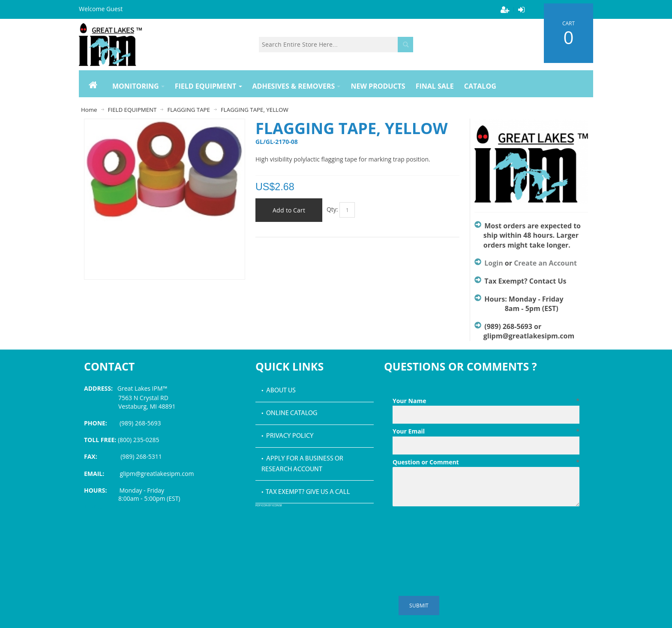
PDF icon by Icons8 (269, 506)
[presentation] (458, 531)
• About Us (279, 391)
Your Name (486, 401)
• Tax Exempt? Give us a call (306, 492)
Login (493, 263)
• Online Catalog (289, 413)
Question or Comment (486, 462)
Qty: (332, 209)
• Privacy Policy (288, 436)
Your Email (486, 431)
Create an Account (545, 263)
